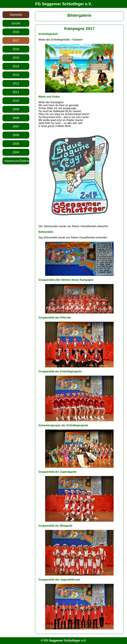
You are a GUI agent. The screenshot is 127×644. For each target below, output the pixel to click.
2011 (16, 92)
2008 (16, 118)
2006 (16, 135)
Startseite (16, 15)
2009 (16, 109)
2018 (16, 32)
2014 (16, 66)
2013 (16, 75)
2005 (16, 144)
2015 (16, 58)
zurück (16, 23)
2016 (16, 49)
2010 (16, 101)
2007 (16, 126)
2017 (16, 41)
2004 (16, 152)
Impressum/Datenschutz (17, 161)
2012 (16, 83)
